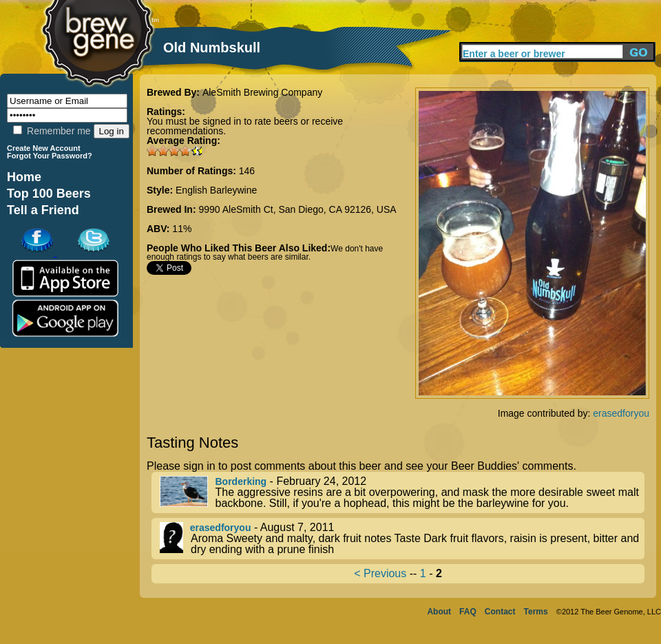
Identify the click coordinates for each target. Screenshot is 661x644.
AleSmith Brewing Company (262, 92)
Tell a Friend (43, 210)
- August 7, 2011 (402, 539)
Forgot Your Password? (50, 156)
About (439, 612)
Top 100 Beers (49, 194)
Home (24, 177)
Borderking (241, 481)
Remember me (52, 131)
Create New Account (44, 148)
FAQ (468, 612)
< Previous (380, 573)
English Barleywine (216, 190)
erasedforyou (621, 413)
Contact (500, 612)
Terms (536, 612)
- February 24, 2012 (402, 492)
